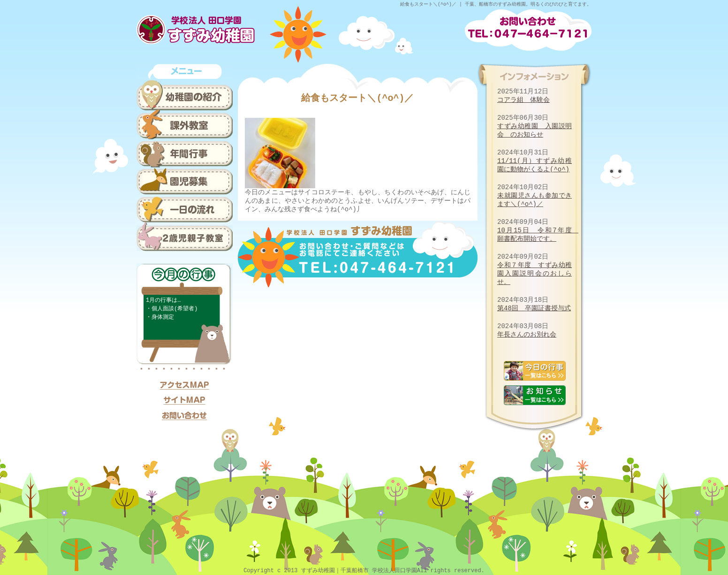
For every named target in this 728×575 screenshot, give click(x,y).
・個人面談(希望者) (172, 309)
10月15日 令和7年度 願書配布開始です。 (538, 234)
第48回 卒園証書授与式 (534, 308)
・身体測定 (160, 317)
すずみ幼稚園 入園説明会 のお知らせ (535, 130)
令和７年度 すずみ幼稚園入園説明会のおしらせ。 (535, 273)
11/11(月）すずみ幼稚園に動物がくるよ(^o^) (535, 165)
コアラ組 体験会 (523, 100)
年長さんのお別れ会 (527, 334)
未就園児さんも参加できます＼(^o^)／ (535, 200)
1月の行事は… (163, 300)
